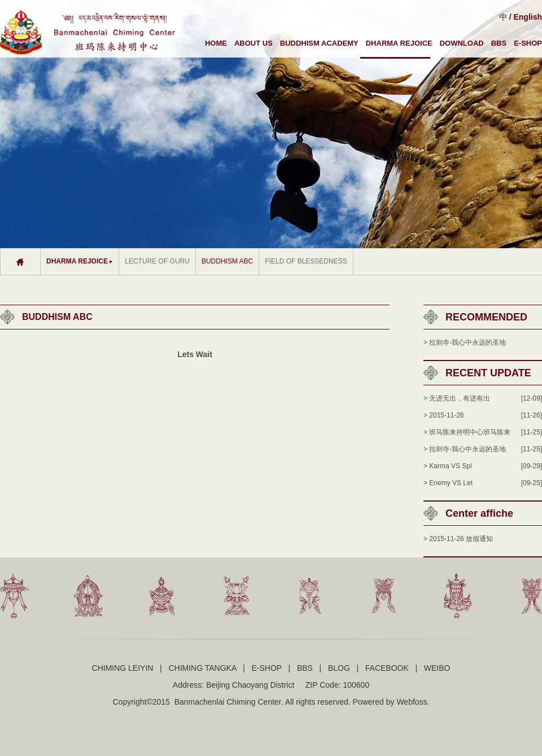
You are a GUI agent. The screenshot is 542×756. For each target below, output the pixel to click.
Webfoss (412, 702)
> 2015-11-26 (444, 415)
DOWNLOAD (462, 43)
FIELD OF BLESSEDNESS (306, 261)
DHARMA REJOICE (399, 43)
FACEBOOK (387, 668)
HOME (216, 43)
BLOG (339, 668)
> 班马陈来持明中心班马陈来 (467, 432)
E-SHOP (528, 43)
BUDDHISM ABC (227, 261)
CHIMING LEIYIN (123, 668)
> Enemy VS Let (448, 483)
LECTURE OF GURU (157, 261)
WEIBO (437, 668)
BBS (499, 43)
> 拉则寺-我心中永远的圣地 (465, 342)
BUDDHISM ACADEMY (319, 43)
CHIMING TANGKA (202, 668)
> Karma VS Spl (448, 466)
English (528, 17)
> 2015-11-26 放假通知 (458, 539)
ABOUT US (253, 43)
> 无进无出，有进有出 (457, 398)
